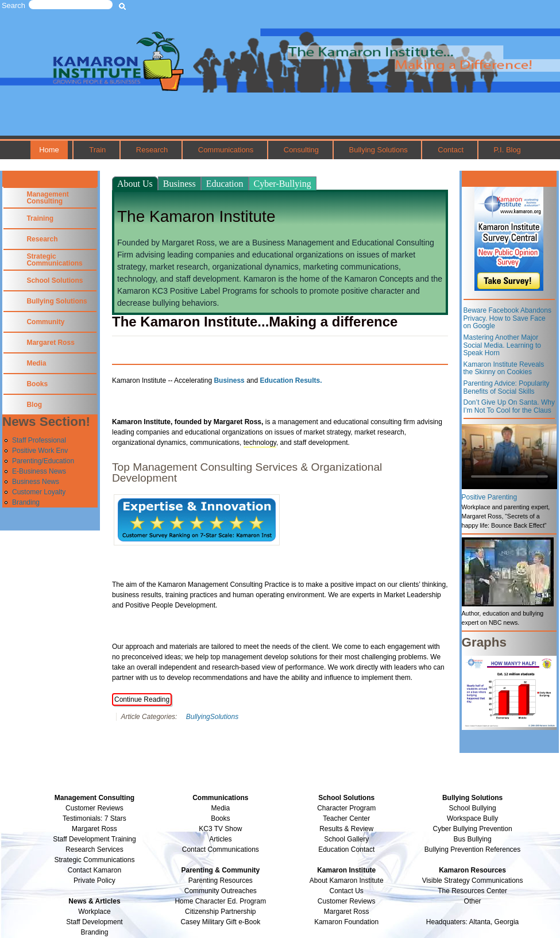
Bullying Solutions (379, 150)
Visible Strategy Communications (473, 881)
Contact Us (347, 891)
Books (37, 384)
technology (260, 443)
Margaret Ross (50, 343)
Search (13, 5)
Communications (226, 150)
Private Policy (94, 881)
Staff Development (94, 922)
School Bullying (473, 808)
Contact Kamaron (94, 870)
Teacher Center (346, 818)
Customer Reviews (347, 901)
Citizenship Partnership (220, 912)
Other (473, 901)
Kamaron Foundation (346, 922)
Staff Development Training (94, 839)
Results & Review (346, 829)
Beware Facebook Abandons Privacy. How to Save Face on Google (507, 318)
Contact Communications (221, 849)
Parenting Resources (221, 881)
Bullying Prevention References (472, 849)
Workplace (94, 912)
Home (49, 150)
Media (36, 363)
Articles (220, 839)
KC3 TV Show (220, 829)
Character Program (346, 808)
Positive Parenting (490, 497)
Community (45, 322)
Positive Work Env (40, 451)
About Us (135, 184)
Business (179, 184)
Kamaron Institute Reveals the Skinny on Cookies (504, 368)
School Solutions (55, 280)
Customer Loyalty (39, 492)
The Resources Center (472, 891)
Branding (26, 502)
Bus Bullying (473, 839)
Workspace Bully (472, 818)
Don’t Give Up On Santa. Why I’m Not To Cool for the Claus (509, 406)
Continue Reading (142, 699)
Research (152, 150)
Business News (36, 482)
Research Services (94, 849)
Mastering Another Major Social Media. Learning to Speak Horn (502, 345)
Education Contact (346, 849)
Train (97, 150)
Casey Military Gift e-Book (220, 922)
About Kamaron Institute (347, 881)
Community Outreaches (221, 891)
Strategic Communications (54, 260)
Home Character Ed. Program (220, 901)
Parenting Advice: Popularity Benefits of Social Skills (507, 387)
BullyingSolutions (212, 717)
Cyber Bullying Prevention (473, 829)
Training (40, 218)
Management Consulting (47, 198)
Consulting (301, 150)
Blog (34, 405)
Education (225, 184)
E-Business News (39, 471)
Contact (451, 150)
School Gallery (346, 839)
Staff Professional (39, 440)
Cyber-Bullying (283, 184)
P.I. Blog (507, 150)
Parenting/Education (43, 461)
